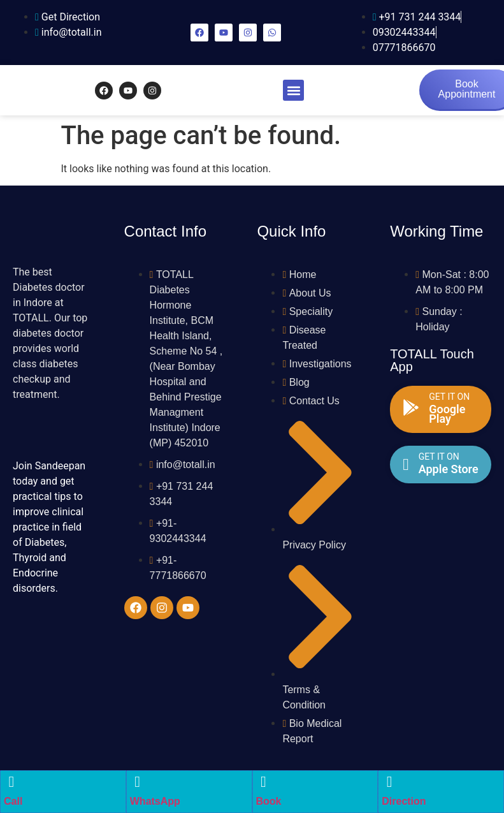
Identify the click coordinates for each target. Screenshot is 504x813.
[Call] (11, 782)
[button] (293, 90)
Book (269, 801)
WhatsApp (155, 801)
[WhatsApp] (138, 782)
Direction (404, 801)
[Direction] (389, 782)
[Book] (264, 782)
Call (13, 801)
